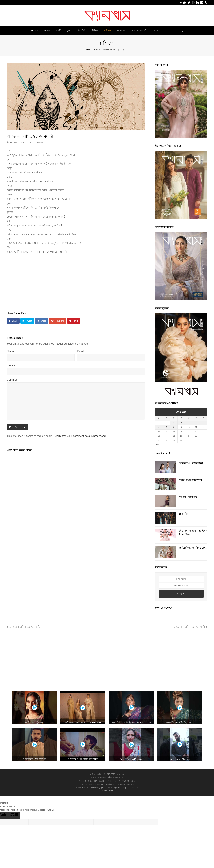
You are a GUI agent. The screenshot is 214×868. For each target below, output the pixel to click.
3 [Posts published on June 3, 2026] (189, 423)
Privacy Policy (107, 791)
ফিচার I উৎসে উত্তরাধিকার (190, 480)
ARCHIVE (98, 50)
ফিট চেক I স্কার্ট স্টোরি (188, 497)
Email (81, 351)
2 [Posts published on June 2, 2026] (181, 423)
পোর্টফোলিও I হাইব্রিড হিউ (191, 463)
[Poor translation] (14, 815)
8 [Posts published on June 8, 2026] (174, 427)
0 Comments (38, 142)
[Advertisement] (76, 281)
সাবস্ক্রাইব (181, 594)
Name (11, 351)
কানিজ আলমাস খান (115, 778)
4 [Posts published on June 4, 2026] (196, 423)
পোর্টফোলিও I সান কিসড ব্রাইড (193, 548)
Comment (12, 380)
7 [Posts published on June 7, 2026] (166, 427)
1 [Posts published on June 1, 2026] (174, 423)
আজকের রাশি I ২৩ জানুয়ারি (23, 627)
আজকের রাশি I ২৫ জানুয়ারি (191, 627)
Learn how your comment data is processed (80, 436)
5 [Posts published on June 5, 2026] (203, 423)
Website (12, 365)
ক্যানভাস (120, 774)
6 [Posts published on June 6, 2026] (159, 427)
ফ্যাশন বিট (183, 514)
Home (89, 50)
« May (158, 445)
